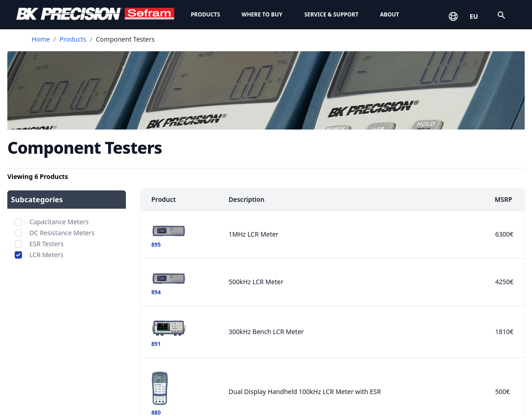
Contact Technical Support (193, 403)
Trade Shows (295, 410)
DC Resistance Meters (62, 233)
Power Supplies (48, 337)
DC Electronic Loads (56, 355)
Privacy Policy (422, 337)
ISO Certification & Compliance (326, 373)
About (390, 14)
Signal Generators (53, 392)
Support (163, 319)
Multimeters (43, 410)
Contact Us (421, 383)
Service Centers (174, 366)
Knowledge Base (176, 384)
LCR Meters (46, 255)
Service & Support (331, 14)
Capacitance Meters (59, 222)
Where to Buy (262, 14)
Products (206, 14)
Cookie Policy (422, 355)
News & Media (298, 355)
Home (41, 39)
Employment (295, 392)
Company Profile (302, 337)
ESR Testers (46, 244)
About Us (290, 319)
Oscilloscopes (45, 373)
